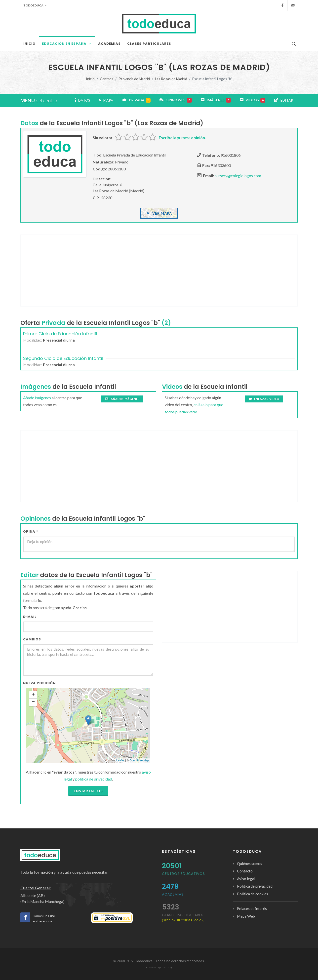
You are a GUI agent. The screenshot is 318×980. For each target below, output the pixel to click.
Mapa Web (246, 916)
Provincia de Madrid (134, 79)
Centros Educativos (183, 874)
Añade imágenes (37, 398)
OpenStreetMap (139, 760)
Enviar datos (88, 791)
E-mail (30, 617)
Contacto (245, 871)
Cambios (32, 639)
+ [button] (33, 695)
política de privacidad (94, 779)
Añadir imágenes (122, 399)
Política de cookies (253, 894)
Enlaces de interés (252, 908)
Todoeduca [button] (35, 5)
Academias (173, 894)
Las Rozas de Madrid (171, 79)
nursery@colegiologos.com (238, 176)
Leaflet (120, 760)
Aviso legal (246, 879)
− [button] (33, 702)
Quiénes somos (250, 863)
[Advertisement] (159, 271)
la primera (182, 137)
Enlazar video (264, 399)
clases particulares (183, 917)
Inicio (90, 79)
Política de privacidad (255, 886)
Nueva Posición (39, 683)
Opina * (31, 531)
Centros (107, 79)
